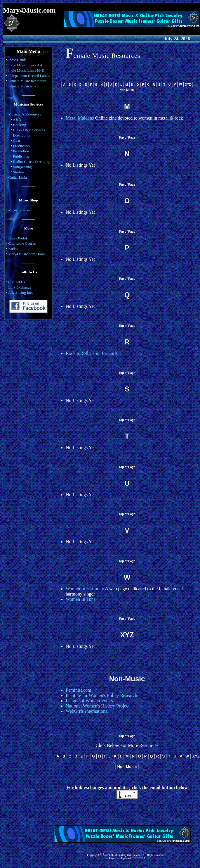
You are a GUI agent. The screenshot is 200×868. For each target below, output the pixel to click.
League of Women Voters (89, 701)
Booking (19, 125)
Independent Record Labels (29, 76)
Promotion (21, 151)
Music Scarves (19, 210)
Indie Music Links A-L (26, 65)
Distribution (22, 135)
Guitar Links (18, 177)
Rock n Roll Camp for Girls (92, 353)
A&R (17, 119)
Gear (16, 140)
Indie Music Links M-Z (26, 70)
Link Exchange (20, 287)
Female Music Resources (27, 81)
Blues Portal (18, 238)
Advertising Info (20, 293)
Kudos (13, 249)
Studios (19, 172)
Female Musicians (22, 86)
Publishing (21, 156)
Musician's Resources (25, 114)
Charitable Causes (22, 243)
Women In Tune (81, 599)
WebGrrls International (87, 711)
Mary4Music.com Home (27, 254)
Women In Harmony (85, 589)
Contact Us (17, 282)
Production (21, 146)
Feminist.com (79, 690)
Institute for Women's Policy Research (101, 695)
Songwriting (22, 167)
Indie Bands (17, 60)
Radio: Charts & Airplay (31, 162)
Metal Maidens (80, 118)
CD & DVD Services (29, 130)
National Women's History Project (98, 706)
